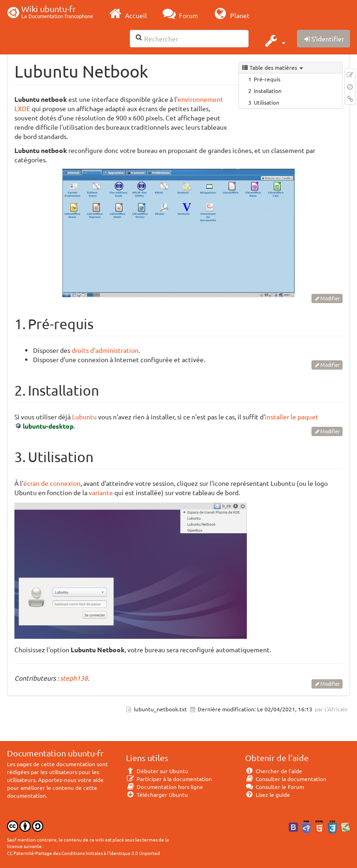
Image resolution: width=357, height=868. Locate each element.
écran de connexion (52, 483)
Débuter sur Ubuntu (157, 771)
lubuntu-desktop (48, 426)
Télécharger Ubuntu (157, 795)
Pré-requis (267, 79)
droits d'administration (105, 350)
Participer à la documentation (169, 779)
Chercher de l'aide (274, 771)
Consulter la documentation (286, 779)
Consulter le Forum (274, 787)
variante (101, 492)
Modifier (330, 298)
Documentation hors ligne (165, 787)
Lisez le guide (268, 795)
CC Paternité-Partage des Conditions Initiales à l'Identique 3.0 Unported (83, 853)
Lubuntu (84, 417)
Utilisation (267, 102)
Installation (268, 91)
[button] (274, 40)
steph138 (74, 678)
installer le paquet (292, 417)
